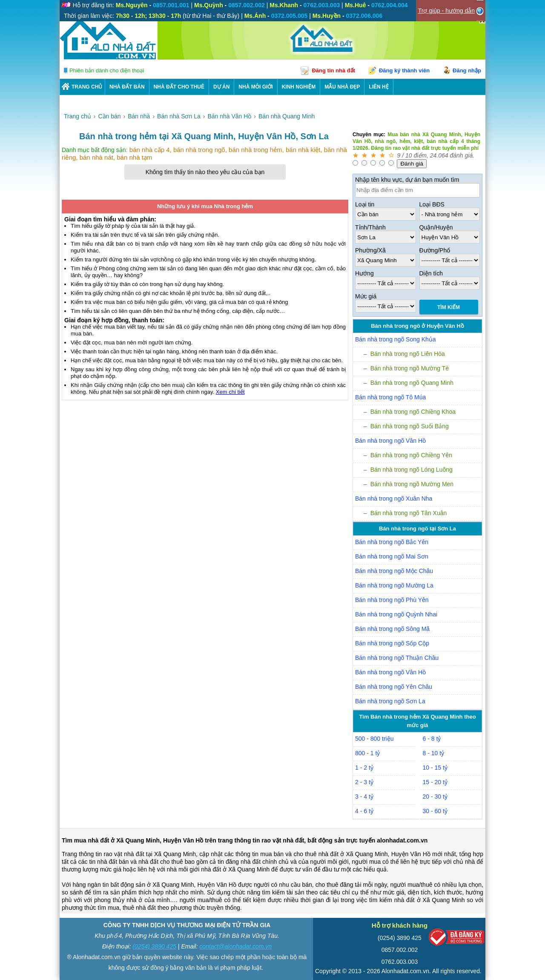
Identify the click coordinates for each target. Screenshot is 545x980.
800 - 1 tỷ (367, 753)
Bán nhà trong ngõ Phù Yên (392, 600)
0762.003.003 (400, 962)
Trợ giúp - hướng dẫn (446, 11)
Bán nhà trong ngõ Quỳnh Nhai (396, 614)
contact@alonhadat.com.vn (235, 946)
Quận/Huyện (436, 227)
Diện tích (431, 273)
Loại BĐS (432, 204)
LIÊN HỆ (379, 87)
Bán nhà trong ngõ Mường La (394, 585)
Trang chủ (87, 87)
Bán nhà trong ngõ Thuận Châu (397, 658)
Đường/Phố (435, 250)
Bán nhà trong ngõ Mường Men (412, 484)
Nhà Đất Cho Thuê (179, 87)
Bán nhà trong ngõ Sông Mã (392, 629)
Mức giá (366, 296)
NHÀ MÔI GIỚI (255, 87)
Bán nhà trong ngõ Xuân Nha (394, 499)
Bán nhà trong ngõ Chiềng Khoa (413, 412)
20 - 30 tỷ (435, 797)
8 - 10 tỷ (434, 753)
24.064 (439, 155)
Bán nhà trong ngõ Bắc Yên (392, 542)
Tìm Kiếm (449, 307)
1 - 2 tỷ (364, 768)
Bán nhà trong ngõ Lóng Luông (412, 470)
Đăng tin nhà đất (333, 70)
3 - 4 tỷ (364, 797)
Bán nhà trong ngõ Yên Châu (394, 687)
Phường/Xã (370, 250)
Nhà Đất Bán (127, 87)
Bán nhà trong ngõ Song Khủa (396, 339)
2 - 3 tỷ (364, 782)
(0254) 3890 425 (154, 946)
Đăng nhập (467, 70)
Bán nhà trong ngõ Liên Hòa (408, 354)
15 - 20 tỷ (435, 782)
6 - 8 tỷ (432, 739)
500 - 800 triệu (374, 739)
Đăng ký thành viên (404, 70)
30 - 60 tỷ (435, 811)
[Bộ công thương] (456, 939)
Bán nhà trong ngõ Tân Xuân (409, 513)
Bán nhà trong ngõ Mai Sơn (392, 556)
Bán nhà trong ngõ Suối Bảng (410, 426)
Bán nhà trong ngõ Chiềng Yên (411, 455)
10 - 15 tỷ (435, 768)
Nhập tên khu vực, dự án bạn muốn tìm (407, 180)
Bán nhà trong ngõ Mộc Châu (394, 571)
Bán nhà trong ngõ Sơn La (390, 701)
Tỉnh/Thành (370, 227)
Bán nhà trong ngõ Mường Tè (410, 368)
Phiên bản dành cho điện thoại (107, 70)
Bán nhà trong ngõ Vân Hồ (390, 441)
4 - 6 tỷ (364, 811)
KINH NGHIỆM (299, 87)
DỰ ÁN (221, 87)
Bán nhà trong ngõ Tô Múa (390, 397)
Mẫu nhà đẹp (342, 87)
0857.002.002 (400, 950)
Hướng (364, 273)
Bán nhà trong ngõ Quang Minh (412, 383)
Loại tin (365, 204)
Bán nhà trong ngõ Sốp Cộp (392, 643)
